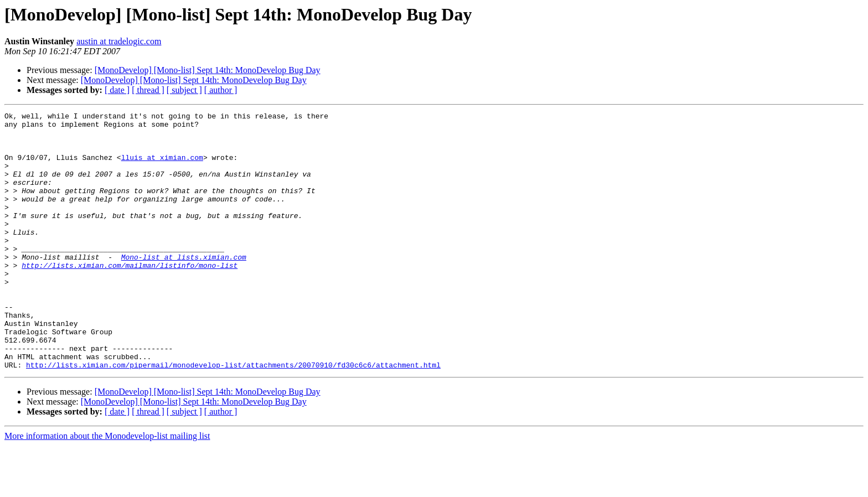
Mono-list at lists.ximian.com (184, 287)
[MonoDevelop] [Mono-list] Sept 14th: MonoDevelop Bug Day (208, 70)
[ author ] (221, 90)
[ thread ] (148, 90)
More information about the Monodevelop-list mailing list (107, 487)
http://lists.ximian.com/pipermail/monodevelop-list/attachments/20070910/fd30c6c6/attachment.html (233, 416)
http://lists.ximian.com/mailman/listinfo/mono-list (130, 297)
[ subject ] (184, 90)
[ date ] (117, 90)
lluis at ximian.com (162, 167)
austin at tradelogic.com (119, 41)
